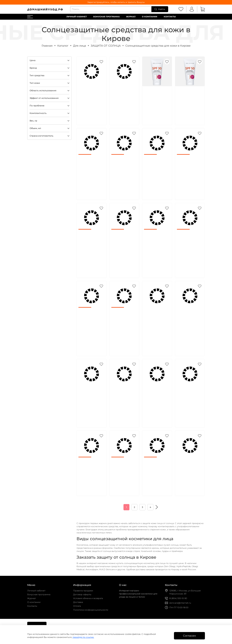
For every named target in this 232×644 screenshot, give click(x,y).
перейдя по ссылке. (83, 637)
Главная (47, 46)
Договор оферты (82, 594)
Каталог (63, 46)
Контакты (170, 17)
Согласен (189, 636)
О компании (150, 17)
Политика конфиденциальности (91, 610)
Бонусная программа (106, 17)
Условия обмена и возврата (88, 598)
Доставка (78, 602)
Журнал (131, 17)
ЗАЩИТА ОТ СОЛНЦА (106, 46)
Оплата (77, 606)
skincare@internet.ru (180, 603)
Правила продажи (83, 591)
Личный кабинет (77, 17)
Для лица (80, 46)
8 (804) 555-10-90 (178, 598)
